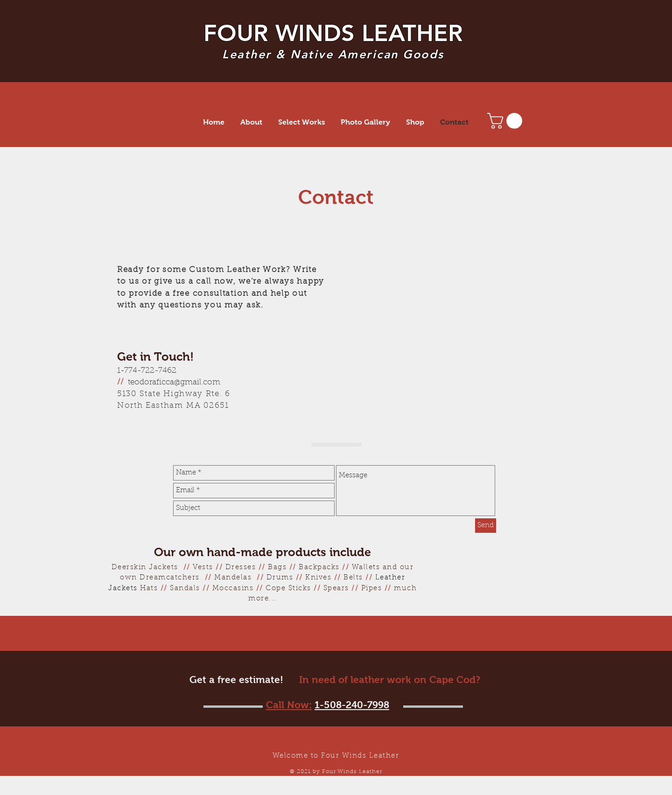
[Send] (486, 526)
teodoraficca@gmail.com (174, 383)
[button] (507, 121)
